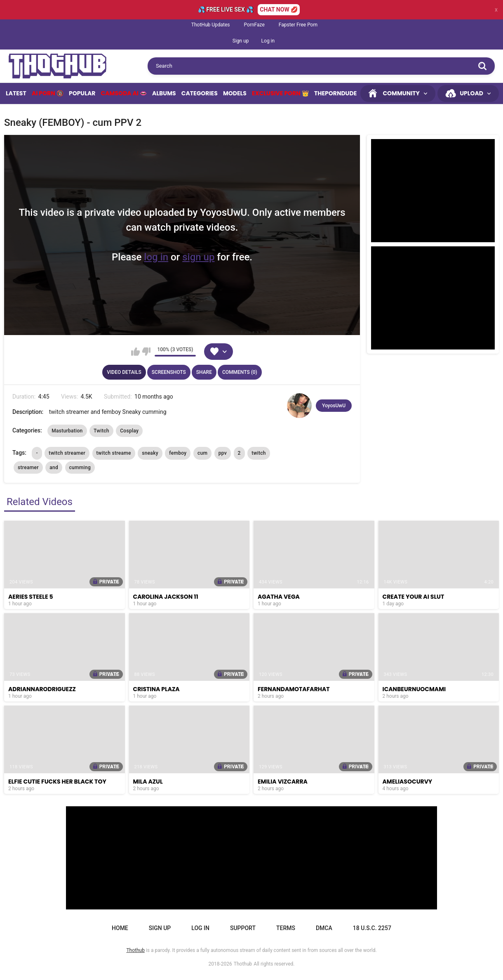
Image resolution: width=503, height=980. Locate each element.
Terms (286, 928)
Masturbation (67, 431)
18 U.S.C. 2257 (372, 928)
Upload (471, 93)
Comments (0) (240, 372)
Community (401, 93)
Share (204, 372)
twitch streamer (67, 453)
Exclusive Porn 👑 (280, 93)
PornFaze (254, 25)
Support (243, 928)
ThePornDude (335, 93)
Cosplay (129, 431)
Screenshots (169, 372)
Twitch (101, 431)
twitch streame (114, 453)
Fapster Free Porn (298, 25)
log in (156, 257)
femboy (178, 453)
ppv (223, 453)
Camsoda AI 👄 (124, 93)
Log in (268, 41)
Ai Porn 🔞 (48, 93)
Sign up (241, 41)
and (54, 468)
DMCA (324, 928)
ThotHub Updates (211, 25)
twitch (259, 453)
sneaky (150, 453)
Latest (16, 93)
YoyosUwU (334, 406)
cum (202, 453)
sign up (198, 257)
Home (120, 928)
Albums (164, 93)
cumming (80, 468)
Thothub (243, 964)
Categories (200, 93)
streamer (28, 468)
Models (235, 93)
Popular (82, 93)
